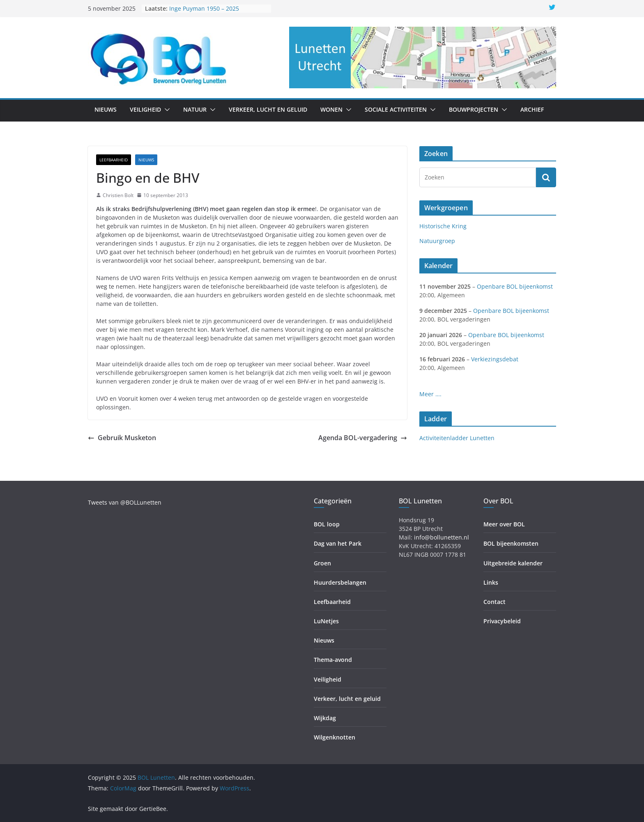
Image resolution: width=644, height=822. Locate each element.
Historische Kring (443, 226)
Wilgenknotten (335, 737)
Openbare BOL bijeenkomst (515, 286)
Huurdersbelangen (340, 582)
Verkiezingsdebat (495, 359)
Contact (494, 602)
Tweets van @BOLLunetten (125, 502)
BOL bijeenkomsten (511, 543)
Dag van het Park (338, 543)
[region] (423, 57)
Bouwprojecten (474, 109)
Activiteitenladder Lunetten (457, 438)
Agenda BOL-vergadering (363, 438)
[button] (166, 110)
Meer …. (430, 394)
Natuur (195, 109)
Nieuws (106, 109)
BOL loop (327, 524)
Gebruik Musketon (122, 438)
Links (491, 582)
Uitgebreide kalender (513, 563)
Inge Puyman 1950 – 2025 (204, 8)
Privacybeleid (502, 621)
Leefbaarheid (114, 160)
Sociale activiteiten (396, 109)
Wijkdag (325, 718)
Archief (532, 109)
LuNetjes (326, 621)
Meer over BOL (504, 524)
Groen (322, 563)
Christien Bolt (118, 195)
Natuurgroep (437, 241)
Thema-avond (333, 660)
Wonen (331, 109)
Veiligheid (145, 109)
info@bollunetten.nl (442, 537)
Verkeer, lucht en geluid (268, 109)
